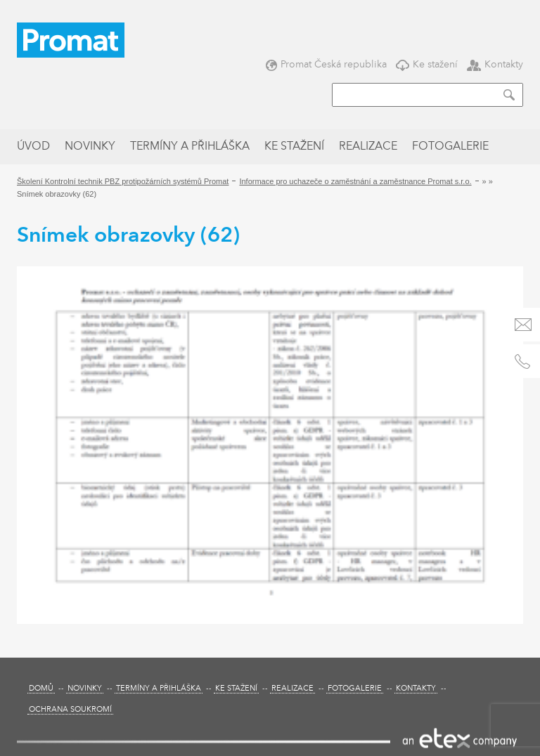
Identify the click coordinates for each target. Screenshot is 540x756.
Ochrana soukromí (70, 710)
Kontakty (495, 64)
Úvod (33, 147)
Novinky (90, 147)
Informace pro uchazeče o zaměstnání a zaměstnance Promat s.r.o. (355, 181)
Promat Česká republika (326, 64)
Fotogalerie (450, 147)
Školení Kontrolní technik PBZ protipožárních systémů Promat (123, 181)
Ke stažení (427, 64)
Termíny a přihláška (190, 147)
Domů (41, 689)
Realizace (368, 147)
